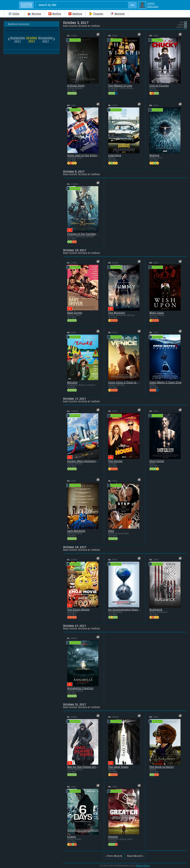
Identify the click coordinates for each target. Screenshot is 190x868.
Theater (96, 14)
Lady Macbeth (76, 531)
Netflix (55, 14)
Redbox (75, 14)
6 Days (72, 837)
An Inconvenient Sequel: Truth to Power (125, 610)
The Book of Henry (162, 767)
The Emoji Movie (78, 610)
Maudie (72, 382)
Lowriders (115, 155)
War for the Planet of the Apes (84, 767)
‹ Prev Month (114, 856)
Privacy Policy (143, 866)
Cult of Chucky (159, 86)
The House (115, 461)
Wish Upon (157, 313)
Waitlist (118, 14)
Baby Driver (75, 313)
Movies (34, 14)
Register (153, 6)
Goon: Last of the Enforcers (84, 155)
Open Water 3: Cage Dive (166, 382)
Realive (154, 155)
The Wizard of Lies (120, 86)
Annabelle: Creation (80, 688)
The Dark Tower (118, 767)
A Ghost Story (76, 86)
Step (111, 531)
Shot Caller (157, 461)
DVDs (14, 14)
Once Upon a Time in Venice (125, 382)
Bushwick (156, 610)
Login (151, 3)
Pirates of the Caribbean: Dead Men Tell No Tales (84, 234)
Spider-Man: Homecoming (84, 461)
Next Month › (135, 856)
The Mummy (117, 313)
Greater (113, 837)
